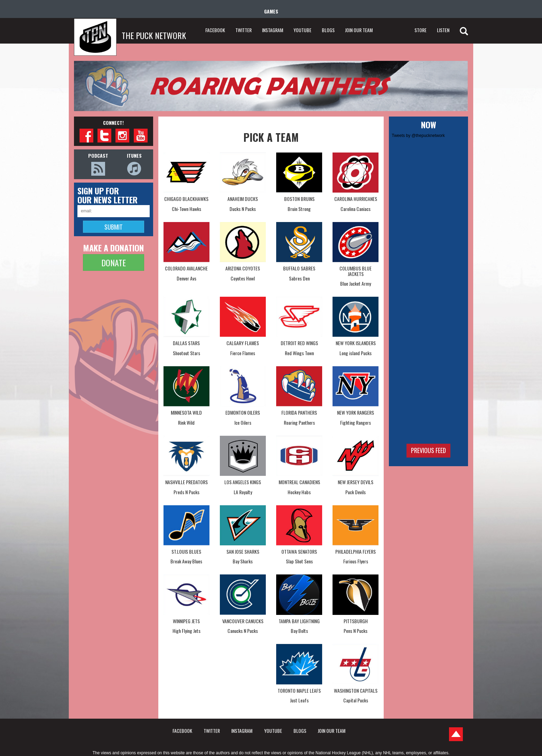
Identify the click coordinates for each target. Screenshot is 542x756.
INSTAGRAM (273, 30)
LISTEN (443, 30)
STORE (420, 30)
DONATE (114, 262)
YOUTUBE (302, 30)
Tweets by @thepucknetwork (418, 136)
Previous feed (428, 450)
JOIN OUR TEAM (359, 30)
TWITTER (244, 30)
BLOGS (328, 30)
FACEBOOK (215, 30)
